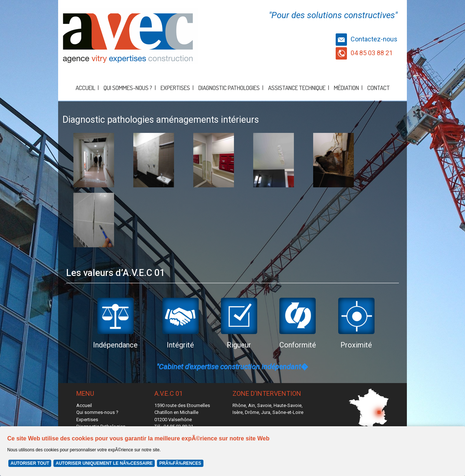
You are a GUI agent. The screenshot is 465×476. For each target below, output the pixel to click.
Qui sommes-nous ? (128, 88)
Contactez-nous (367, 39)
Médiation (346, 88)
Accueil (85, 88)
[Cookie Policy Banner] (232, 451)
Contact (379, 88)
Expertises (175, 88)
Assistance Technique (297, 88)
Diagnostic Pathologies (229, 88)
